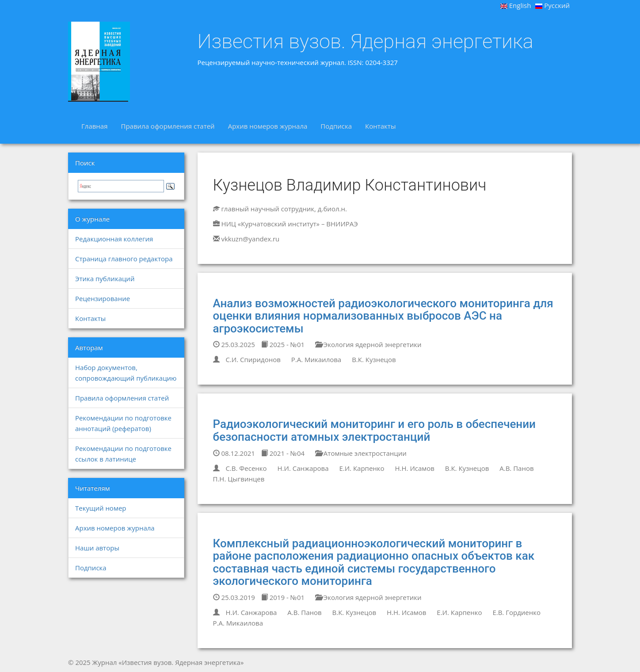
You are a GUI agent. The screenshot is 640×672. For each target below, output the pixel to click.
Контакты (380, 126)
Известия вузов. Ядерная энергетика (366, 42)
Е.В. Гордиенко (516, 612)
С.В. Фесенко (246, 468)
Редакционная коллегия (114, 239)
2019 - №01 (283, 597)
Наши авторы (97, 548)
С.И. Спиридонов (253, 359)
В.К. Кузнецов (374, 359)
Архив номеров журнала (268, 126)
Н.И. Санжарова (303, 468)
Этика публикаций (105, 279)
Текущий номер (101, 508)
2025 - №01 (283, 344)
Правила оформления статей (168, 126)
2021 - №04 (283, 453)
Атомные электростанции (361, 453)
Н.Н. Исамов (414, 468)
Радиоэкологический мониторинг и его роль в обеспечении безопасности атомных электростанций (374, 430)
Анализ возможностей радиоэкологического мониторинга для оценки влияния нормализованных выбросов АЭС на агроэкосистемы (383, 316)
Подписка (336, 126)
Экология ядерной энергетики (368, 344)
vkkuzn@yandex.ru (250, 239)
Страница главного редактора (124, 259)
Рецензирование (103, 298)
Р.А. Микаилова (316, 359)
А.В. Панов (516, 468)
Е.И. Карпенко (362, 468)
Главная (94, 126)
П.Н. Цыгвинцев (239, 479)
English (516, 5)
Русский (552, 5)
